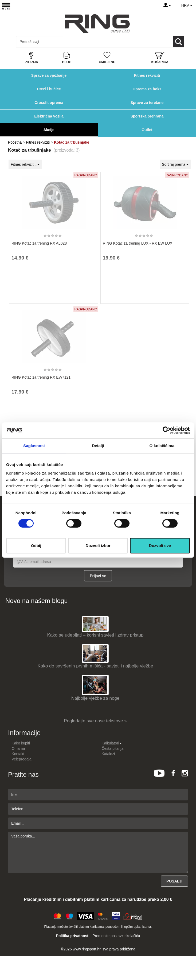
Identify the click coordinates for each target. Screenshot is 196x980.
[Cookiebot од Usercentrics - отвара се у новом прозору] (166, 430)
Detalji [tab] (98, 446)
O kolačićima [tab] (162, 446)
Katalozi (108, 754)
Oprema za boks (147, 89)
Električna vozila (49, 116)
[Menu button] (6, 6)
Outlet (147, 130)
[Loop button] (178, 42)
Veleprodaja (21, 759)
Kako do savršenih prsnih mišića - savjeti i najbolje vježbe (95, 666)
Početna (15, 142)
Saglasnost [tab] (34, 446)
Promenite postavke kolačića (116, 936)
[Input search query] (40, 42)
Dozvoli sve (160, 546)
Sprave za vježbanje (49, 75)
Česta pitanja (112, 748)
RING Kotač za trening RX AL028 (39, 243)
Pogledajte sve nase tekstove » (95, 721)
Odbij (36, 546)
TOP (189, 959)
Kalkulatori (111, 743)
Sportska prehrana (147, 116)
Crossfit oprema (49, 103)
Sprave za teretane (147, 103)
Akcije (49, 130)
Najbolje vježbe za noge (95, 698)
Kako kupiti (21, 743)
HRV (187, 5)
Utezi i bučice (49, 89)
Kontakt (18, 754)
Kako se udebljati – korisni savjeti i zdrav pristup (95, 635)
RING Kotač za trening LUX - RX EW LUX (138, 243)
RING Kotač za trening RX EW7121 (41, 377)
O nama (18, 748)
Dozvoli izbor (98, 546)
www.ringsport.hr (87, 949)
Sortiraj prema (175, 164)
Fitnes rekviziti (147, 75)
